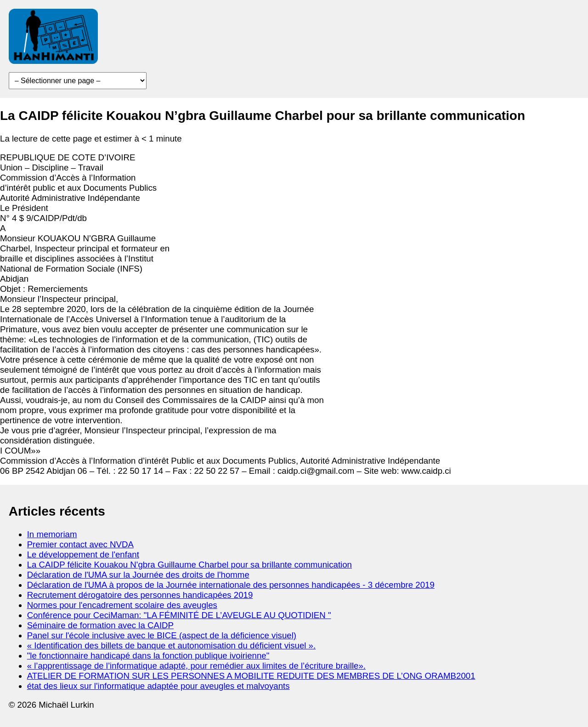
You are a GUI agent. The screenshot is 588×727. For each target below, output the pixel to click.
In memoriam (52, 534)
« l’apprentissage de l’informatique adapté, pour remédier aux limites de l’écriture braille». (196, 666)
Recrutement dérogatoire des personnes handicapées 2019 (140, 595)
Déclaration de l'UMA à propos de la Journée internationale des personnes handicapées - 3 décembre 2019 (231, 585)
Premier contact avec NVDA (80, 544)
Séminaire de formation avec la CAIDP (100, 625)
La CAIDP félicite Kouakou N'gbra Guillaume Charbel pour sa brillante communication (189, 565)
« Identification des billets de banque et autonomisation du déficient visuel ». (172, 645)
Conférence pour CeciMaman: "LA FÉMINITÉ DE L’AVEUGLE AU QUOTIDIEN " (179, 615)
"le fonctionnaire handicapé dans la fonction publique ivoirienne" (148, 656)
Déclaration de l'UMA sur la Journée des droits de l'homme (138, 575)
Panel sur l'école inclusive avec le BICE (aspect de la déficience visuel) (162, 635)
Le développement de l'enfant (83, 554)
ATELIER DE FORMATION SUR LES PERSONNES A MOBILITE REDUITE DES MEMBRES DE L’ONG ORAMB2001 (251, 676)
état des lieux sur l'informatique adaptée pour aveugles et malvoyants (158, 686)
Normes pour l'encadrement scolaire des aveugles (122, 605)
